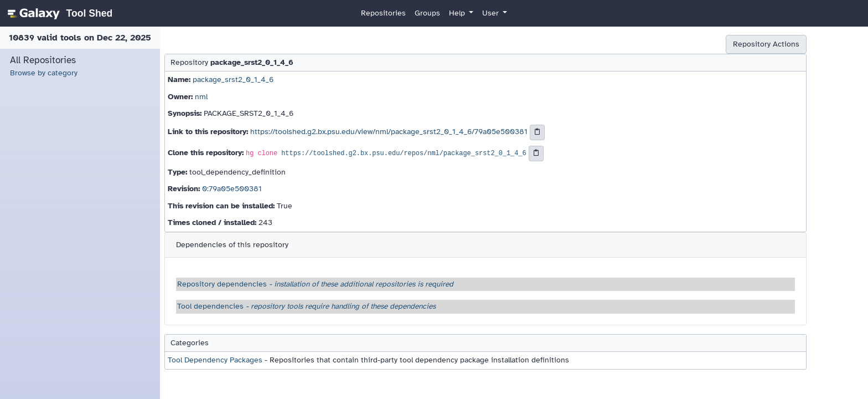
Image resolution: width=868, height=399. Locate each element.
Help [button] (458, 13)
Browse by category (44, 73)
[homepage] (58, 13)
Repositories (383, 13)
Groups (427, 13)
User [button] (492, 13)
